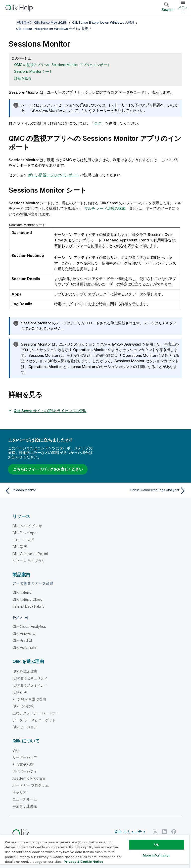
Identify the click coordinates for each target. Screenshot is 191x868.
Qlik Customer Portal (30, 554)
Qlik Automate (24, 647)
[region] (95, 851)
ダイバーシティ (25, 771)
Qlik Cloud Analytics (29, 626)
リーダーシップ (25, 757)
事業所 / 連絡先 (25, 806)
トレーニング (23, 540)
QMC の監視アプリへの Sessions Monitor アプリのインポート (62, 65)
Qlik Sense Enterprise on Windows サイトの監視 (52, 29)
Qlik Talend (22, 592)
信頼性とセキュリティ (30, 678)
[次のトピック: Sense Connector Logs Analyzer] (142, 491)
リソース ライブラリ (29, 561)
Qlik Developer (25, 533)
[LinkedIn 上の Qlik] (164, 832)
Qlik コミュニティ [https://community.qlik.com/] (130, 832)
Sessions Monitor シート (33, 71)
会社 (16, 750)
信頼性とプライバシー (30, 685)
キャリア (20, 792)
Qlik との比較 (23, 706)
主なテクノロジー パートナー (36, 713)
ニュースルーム (25, 799)
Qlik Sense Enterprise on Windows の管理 (103, 22)
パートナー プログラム (31, 785)
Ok (156, 845)
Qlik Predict (22, 640)
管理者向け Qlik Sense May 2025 (42, 22)
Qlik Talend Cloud (27, 599)
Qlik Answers (24, 633)
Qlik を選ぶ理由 (25, 671)
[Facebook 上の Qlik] (174, 832)
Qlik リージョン (25, 727)
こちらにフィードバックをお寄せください (48, 469)
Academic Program (29, 778)
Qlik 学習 (20, 547)
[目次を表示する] (10, 22)
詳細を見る (23, 78)
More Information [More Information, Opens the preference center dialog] (157, 855)
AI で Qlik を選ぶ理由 (29, 699)
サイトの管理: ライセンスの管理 (50, 411)
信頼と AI (20, 692)
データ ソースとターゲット (34, 720)
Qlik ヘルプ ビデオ (27, 526)
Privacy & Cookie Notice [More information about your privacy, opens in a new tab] (83, 862)
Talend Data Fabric (28, 606)
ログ (98, 123)
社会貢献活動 (23, 764)
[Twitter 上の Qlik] (155, 832)
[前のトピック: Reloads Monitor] (49, 491)
